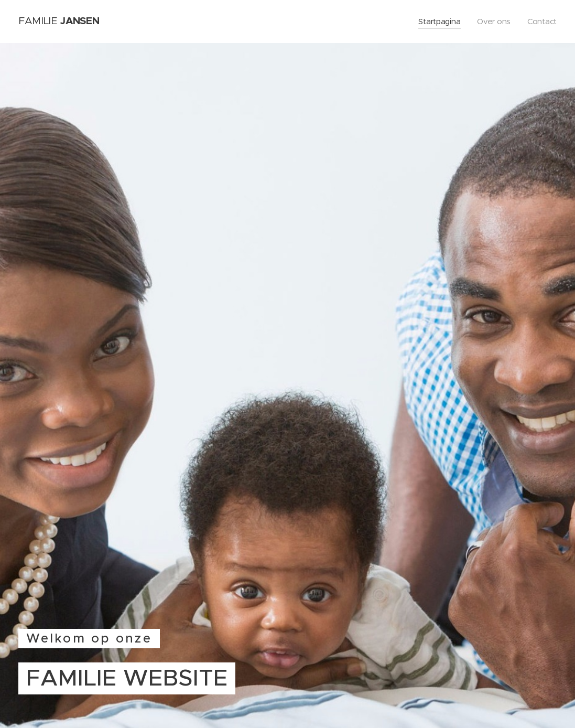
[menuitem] (439, 22)
